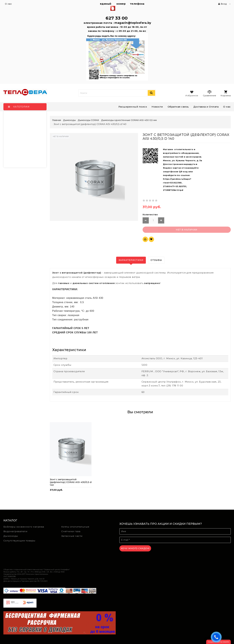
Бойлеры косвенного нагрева (24, 527)
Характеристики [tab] (131, 260)
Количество (150, 215)
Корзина (226, 94)
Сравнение (209, 93)
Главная (57, 120)
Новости (157, 107)
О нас (227, 107)
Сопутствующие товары (19, 541)
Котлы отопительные (75, 527)
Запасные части (72, 536)
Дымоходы (11, 536)
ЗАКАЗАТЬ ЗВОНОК (217, 637)
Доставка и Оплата (206, 107)
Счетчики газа (71, 531)
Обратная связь (178, 107)
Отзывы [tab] (156, 260)
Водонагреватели (15, 531)
